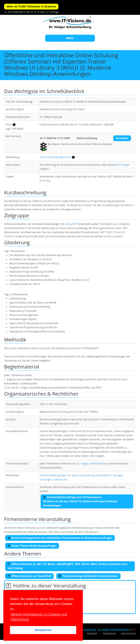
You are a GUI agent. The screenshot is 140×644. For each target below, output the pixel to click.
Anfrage (54, 12)
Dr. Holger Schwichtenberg (92, 464)
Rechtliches (129, 634)
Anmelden (122, 138)
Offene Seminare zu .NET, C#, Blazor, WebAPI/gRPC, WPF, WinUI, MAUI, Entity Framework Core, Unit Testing (68, 566)
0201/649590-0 (16, 12)
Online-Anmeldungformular (56, 157)
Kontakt (92, 634)
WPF (75, 224)
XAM (68, 224)
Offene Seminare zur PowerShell (29, 576)
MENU (70, 38)
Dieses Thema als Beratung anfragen (32, 546)
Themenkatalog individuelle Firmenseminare (88, 576)
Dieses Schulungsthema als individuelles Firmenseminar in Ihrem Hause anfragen (60, 538)
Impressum (109, 634)
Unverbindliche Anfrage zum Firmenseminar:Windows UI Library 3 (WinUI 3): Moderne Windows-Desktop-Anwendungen (80, 501)
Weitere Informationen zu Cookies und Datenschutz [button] (39, 617)
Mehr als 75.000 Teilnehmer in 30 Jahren (31, 6)
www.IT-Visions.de (85, 629)
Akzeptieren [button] (43, 630)
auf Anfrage (123, 165)
